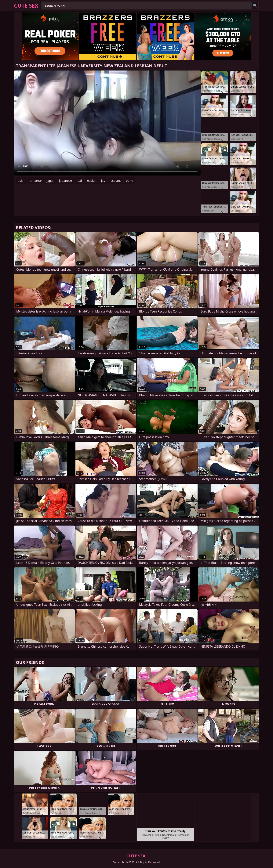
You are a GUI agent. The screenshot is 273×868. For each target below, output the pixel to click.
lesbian (92, 181)
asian (22, 181)
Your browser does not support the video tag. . (107, 123)
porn (129, 181)
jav (103, 181)
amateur (36, 181)
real (79, 181)
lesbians (116, 181)
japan (51, 181)
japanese (66, 181)
